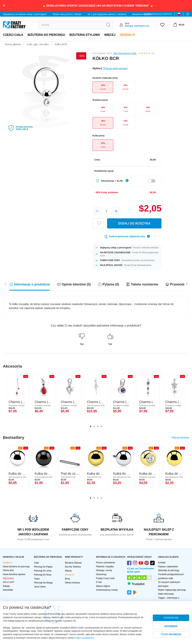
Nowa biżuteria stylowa (14, 574)
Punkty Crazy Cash (105, 578)
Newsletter (8, 590)
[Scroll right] (5, 284)
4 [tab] (101, 427)
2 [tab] (94, 427)
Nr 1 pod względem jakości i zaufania (107, 14)
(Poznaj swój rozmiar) (115, 68)
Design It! (127, 35)
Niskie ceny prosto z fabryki (67, 14)
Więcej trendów (180, 438)
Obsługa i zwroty (104, 570)
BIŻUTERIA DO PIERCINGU (46, 35)
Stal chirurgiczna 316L (125, 53)
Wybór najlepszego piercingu (172, 590)
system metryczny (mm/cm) (158, 14)
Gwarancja (101, 574)
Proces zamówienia (105, 563)
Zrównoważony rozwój (107, 590)
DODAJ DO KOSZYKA (134, 223)
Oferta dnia (8, 570)
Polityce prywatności (84, 638)
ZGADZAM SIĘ (171, 618)
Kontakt (162, 563)
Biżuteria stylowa (85, 35)
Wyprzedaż (8, 578)
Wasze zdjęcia (103, 586)
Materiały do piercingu (169, 570)
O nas (99, 582)
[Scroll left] (187, 284)
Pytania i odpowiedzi (168, 567)
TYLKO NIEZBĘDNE (171, 634)
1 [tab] (91, 427)
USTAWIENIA (171, 626)
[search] (71, 25)
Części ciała (13, 35)
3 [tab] (98, 427)
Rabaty (6, 586)
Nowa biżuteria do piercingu (16, 567)
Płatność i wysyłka (105, 567)
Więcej (110, 35)
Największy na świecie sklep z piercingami (25, 14)
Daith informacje (166, 594)
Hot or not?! (9, 582)
